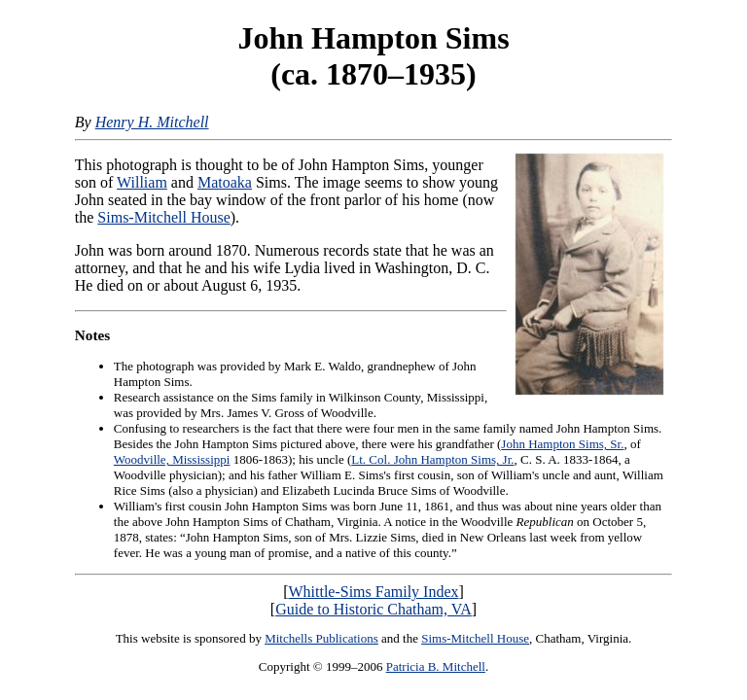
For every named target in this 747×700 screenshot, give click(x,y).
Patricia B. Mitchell (436, 666)
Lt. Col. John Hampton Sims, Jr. (432, 459)
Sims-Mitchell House (163, 217)
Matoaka (225, 182)
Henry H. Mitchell (152, 122)
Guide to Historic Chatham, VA (373, 609)
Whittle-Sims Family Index (373, 592)
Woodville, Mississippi (172, 459)
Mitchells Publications (321, 638)
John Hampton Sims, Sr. (562, 444)
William (142, 182)
